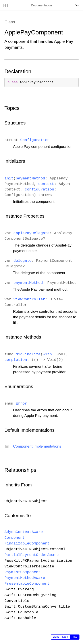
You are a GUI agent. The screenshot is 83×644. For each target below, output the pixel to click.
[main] (41, 320)
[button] (0, 0)
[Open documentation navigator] (6, 5)
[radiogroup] (65, 637)
